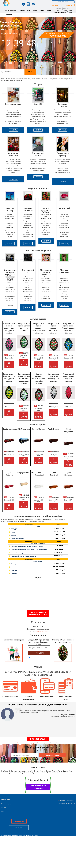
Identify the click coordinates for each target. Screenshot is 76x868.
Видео (49, 10)
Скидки (22, 10)
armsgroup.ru (23, 835)
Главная (19, 743)
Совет (3, 811)
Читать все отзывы (38, 739)
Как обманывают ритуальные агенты (38, 613)
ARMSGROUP (6, 799)
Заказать (13, 130)
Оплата (35, 10)
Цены (29, 10)
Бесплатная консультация (63, 5)
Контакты (9, 15)
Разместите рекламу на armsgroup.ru (38, 787)
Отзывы (42, 10)
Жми (30, 72)
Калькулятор (63, 2)
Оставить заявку (19, 821)
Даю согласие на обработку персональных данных (38, 760)
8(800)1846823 (64, 8)
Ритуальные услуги (11, 10)
